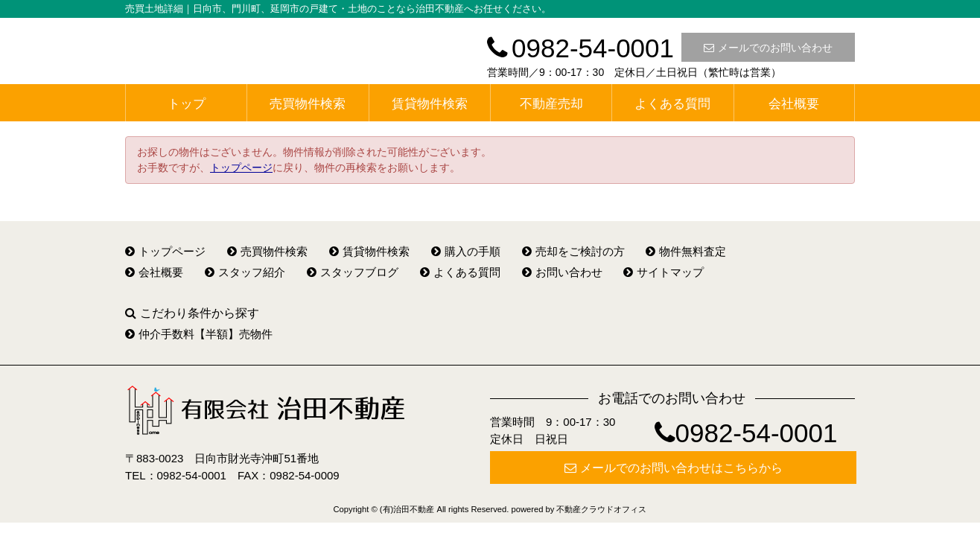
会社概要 (794, 104)
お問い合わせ (562, 272)
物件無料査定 (686, 251)
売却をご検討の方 (573, 251)
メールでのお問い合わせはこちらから (674, 468)
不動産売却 (551, 104)
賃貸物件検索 (430, 104)
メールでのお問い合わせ (768, 48)
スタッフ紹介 (245, 272)
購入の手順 (466, 251)
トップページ (241, 167)
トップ (187, 104)
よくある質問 (672, 104)
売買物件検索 (308, 104)
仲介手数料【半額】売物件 (199, 334)
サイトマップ (664, 272)
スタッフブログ (353, 272)
